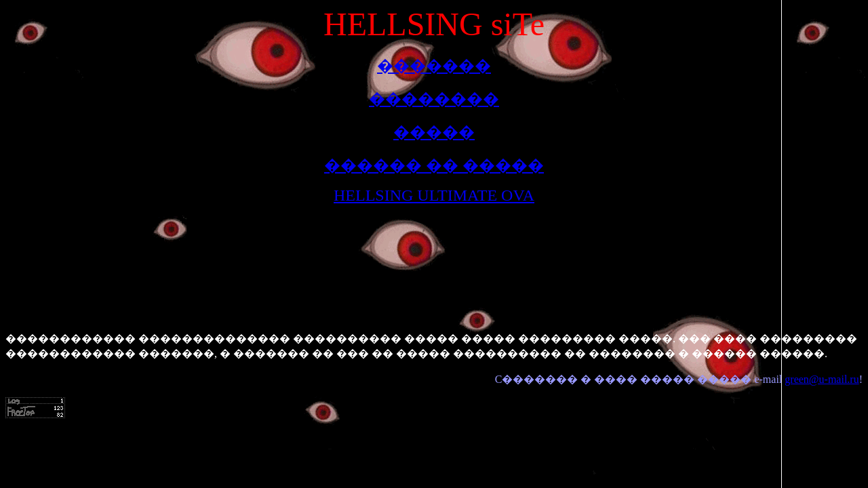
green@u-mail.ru (822, 379)
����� (434, 132)
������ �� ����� (434, 165)
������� (434, 66)
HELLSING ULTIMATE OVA (434, 195)
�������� (434, 99)
